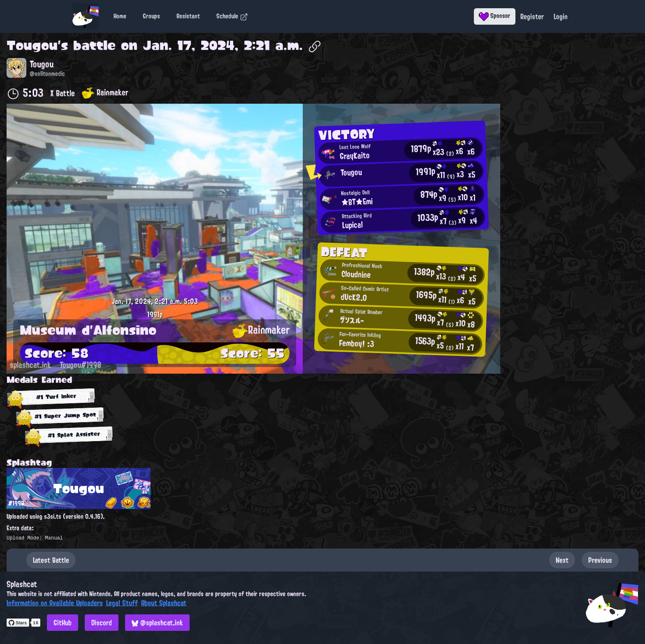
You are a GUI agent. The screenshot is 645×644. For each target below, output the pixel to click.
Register (532, 16)
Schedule (232, 16)
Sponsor (495, 16)
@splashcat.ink (157, 623)
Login (561, 16)
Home (120, 16)
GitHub (63, 623)
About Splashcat (164, 603)
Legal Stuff (122, 603)
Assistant (188, 16)
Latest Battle (51, 560)
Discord (102, 623)
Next (562, 560)
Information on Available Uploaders (55, 603)
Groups (151, 16)
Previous (600, 560)
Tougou (32, 45)
